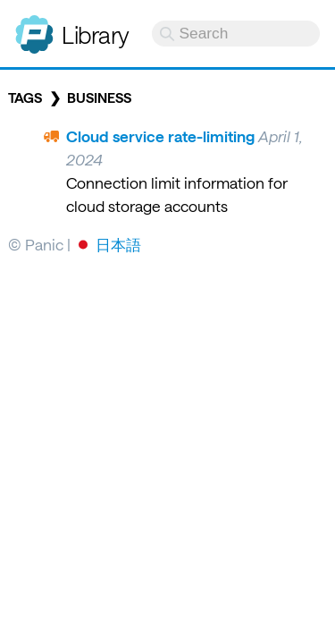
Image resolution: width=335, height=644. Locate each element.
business (99, 97)
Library (96, 34)
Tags (25, 97)
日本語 (118, 244)
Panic (34, 27)
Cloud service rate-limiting (160, 136)
